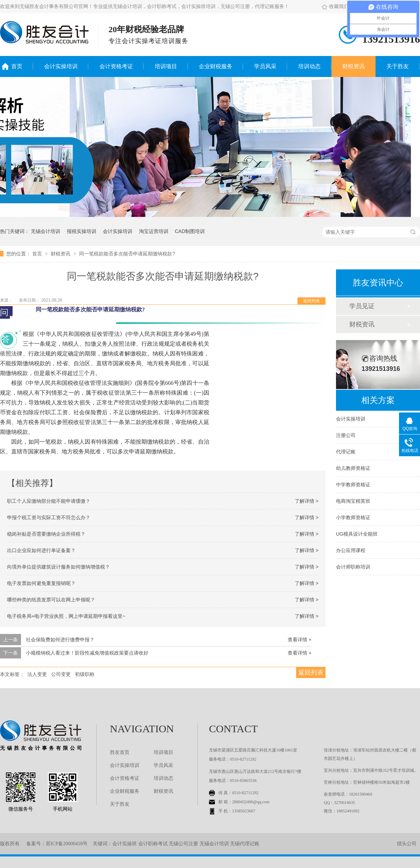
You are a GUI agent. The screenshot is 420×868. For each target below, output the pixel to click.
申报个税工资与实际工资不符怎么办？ (49, 517)
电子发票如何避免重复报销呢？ (41, 583)
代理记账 (346, 452)
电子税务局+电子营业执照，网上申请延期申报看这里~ (66, 616)
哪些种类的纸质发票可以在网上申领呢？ (51, 600)
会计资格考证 (116, 66)
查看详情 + (300, 640)
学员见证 (362, 306)
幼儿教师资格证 (353, 468)
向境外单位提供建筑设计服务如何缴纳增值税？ (58, 567)
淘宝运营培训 (154, 231)
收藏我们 (335, 6)
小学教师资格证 (353, 517)
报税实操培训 (82, 231)
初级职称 (85, 674)
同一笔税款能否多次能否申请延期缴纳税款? (127, 254)
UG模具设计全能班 (357, 534)
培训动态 (309, 66)
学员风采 (265, 66)
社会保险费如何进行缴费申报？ (60, 640)
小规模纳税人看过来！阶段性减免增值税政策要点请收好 (87, 653)
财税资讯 (353, 66)
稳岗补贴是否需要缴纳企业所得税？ (46, 534)
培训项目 (166, 66)
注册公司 (346, 435)
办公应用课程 (351, 550)
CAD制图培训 (190, 231)
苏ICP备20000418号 (67, 844)
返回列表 (311, 301)
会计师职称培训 (353, 567)
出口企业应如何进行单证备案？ (41, 550)
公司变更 (61, 674)
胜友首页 (120, 752)
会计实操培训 (61, 66)
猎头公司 (407, 844)
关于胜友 (398, 66)
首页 (17, 66)
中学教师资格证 (353, 485)
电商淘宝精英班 (353, 501)
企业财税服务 (216, 66)
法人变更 (37, 674)
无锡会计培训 (45, 231)
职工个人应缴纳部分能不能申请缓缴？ (49, 501)
